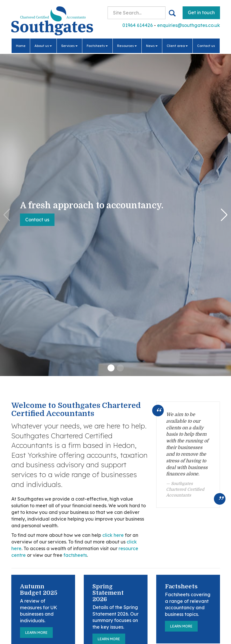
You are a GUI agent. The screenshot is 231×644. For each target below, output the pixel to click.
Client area (177, 46)
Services (69, 46)
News (152, 46)
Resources (127, 46)
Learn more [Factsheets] (181, 626)
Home (21, 46)
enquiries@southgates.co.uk (189, 25)
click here (113, 535)
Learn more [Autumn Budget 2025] (36, 633)
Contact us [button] (37, 220)
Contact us (206, 46)
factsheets (75, 555)
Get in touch (201, 12)
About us (43, 46)
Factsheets (97, 46)
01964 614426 (138, 25)
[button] (111, 368)
